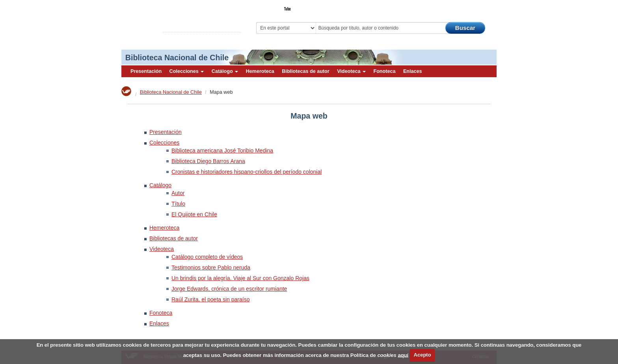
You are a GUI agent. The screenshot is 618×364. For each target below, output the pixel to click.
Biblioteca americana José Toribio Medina (222, 150)
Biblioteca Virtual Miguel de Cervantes (177, 20)
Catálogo (225, 71)
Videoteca (351, 71)
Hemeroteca (260, 71)
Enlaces (413, 71)
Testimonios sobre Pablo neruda (211, 267)
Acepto (423, 355)
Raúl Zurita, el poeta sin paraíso (210, 299)
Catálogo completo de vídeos (207, 257)
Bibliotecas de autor (305, 71)
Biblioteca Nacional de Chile (177, 58)
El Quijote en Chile (194, 214)
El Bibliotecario (460, 6)
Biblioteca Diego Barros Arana (208, 161)
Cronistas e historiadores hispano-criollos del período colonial (247, 172)
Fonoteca (384, 71)
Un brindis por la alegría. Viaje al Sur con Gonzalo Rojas (240, 278)
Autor (178, 193)
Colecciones (187, 71)
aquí (403, 355)
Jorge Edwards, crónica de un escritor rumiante (229, 289)
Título (178, 204)
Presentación (146, 71)
